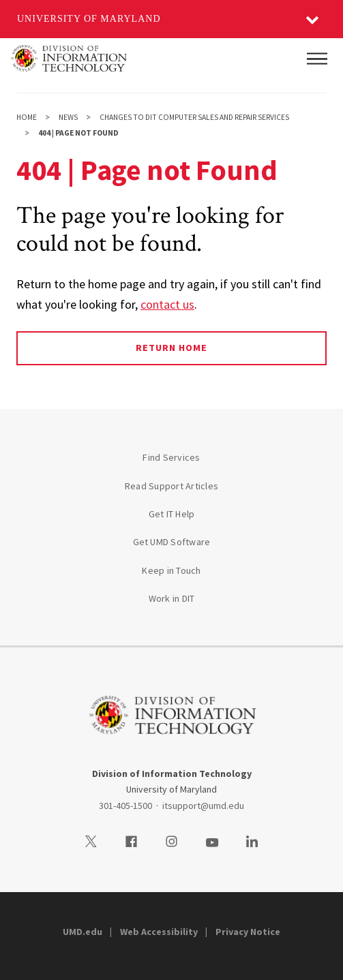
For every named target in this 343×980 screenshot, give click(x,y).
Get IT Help (172, 514)
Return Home (171, 348)
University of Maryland (89, 19)
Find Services (171, 457)
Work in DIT (172, 598)
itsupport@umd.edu (203, 806)
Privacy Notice (248, 932)
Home (27, 117)
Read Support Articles (171, 486)
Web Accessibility (159, 932)
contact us (167, 304)
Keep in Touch (171, 570)
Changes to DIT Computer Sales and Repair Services (194, 117)
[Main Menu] (317, 59)
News (68, 117)
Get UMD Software (172, 542)
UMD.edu (83, 932)
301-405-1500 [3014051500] (125, 806)
